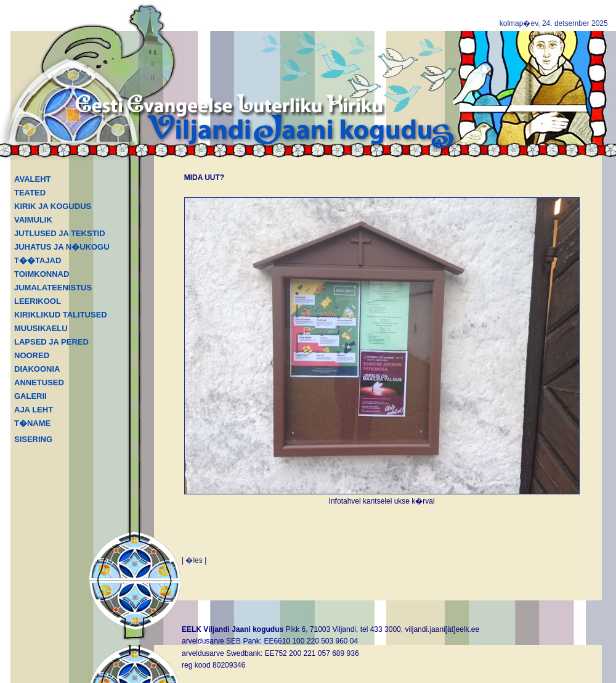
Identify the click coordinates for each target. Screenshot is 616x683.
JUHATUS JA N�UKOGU (62, 247)
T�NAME (32, 423)
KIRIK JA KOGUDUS (53, 206)
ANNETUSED (39, 382)
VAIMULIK (33, 220)
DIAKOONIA (37, 369)
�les (194, 560)
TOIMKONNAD (42, 274)
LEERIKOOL (38, 301)
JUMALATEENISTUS (53, 288)
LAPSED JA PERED (51, 342)
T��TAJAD (38, 260)
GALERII (30, 396)
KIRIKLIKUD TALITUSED (61, 315)
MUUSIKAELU (41, 328)
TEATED (30, 193)
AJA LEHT (34, 410)
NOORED (32, 355)
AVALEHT (32, 179)
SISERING (33, 439)
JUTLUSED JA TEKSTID (60, 233)
